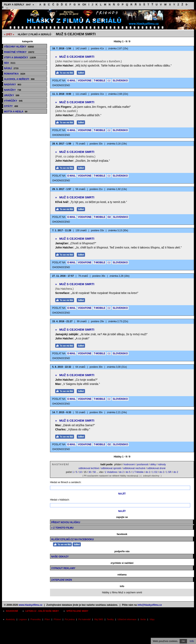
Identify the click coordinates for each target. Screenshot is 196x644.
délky (153, 464)
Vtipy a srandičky (20, 58)
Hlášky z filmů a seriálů (34, 34)
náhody (162, 464)
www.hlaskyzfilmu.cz (30, 605)
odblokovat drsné (156, 468)
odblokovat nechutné (134, 468)
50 (94, 472)
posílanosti (142, 464)
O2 (109, 81)
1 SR (169, 472)
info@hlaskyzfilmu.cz (150, 605)
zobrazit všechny (151, 476)
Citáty (11, 106)
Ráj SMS (99, 619)
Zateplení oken (62, 580)
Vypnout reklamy (63, 568)
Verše (143, 619)
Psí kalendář (84, 619)
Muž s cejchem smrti (76, 34)
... (7, 7)
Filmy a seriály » (19, 5)
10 (80, 472)
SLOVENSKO (120, 81)
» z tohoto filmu (62, 528)
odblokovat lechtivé (89, 468)
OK (183, 641)
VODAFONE (85, 81)
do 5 (128, 472)
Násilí (11, 68)
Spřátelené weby (77, 611)
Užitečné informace (127, 619)
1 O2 (155, 472)
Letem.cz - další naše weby (42, 611)
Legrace (23, 619)
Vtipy (152, 619)
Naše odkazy (60, 557)
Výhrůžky (13, 101)
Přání (47, 619)
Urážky (12, 95)
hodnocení (129, 464)
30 (90, 472)
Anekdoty (10, 619)
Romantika (15, 74)
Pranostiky (36, 619)
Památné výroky (19, 52)
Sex (10, 63)
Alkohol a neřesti (19, 79)
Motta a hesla (16, 112)
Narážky (12, 90)
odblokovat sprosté (111, 468)
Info (192, 641)
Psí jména (70, 619)
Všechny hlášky (19, 47)
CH (84, 5)
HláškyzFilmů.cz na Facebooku (72, 539)
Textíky (110, 619)
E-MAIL (71, 81)
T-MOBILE (99, 81)
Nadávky (13, 85)
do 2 (121, 472)
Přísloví (57, 619)
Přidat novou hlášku (66, 522)
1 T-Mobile (138, 472)
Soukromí (12, 611)
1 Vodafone (111, 472)
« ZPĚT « (9, 34)
